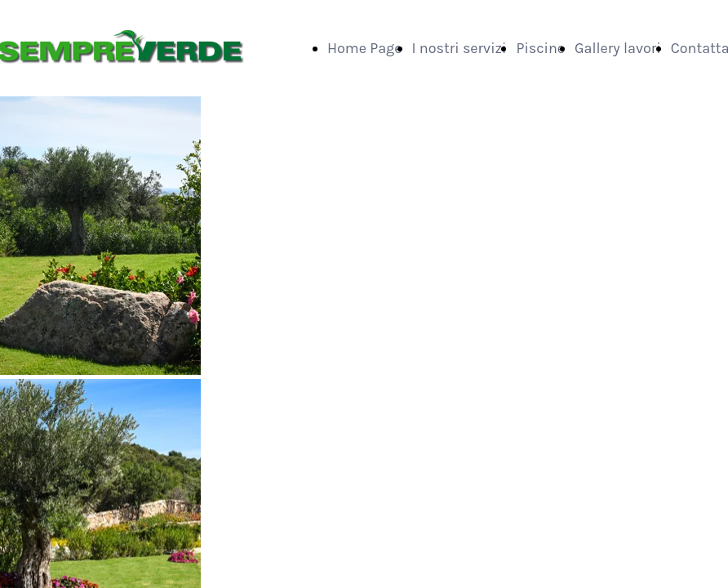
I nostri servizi (459, 48)
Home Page (365, 48)
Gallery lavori (618, 48)
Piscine (540, 48)
